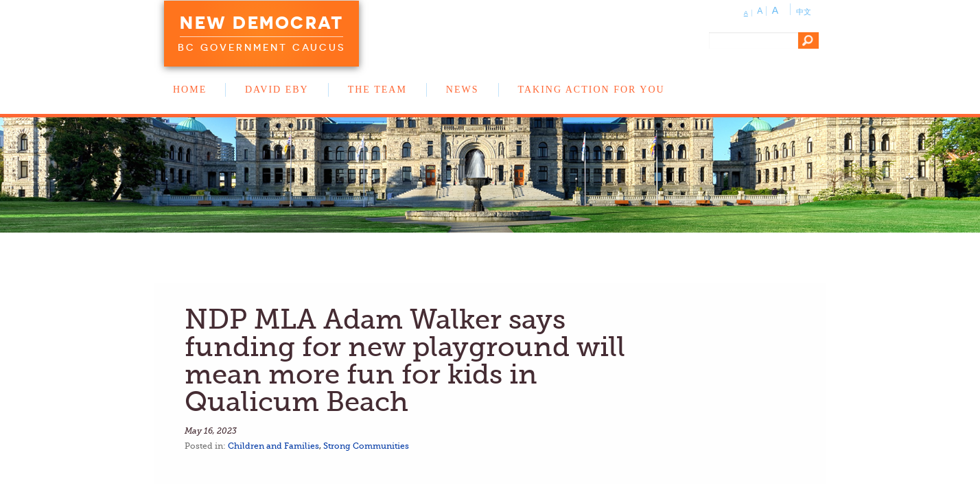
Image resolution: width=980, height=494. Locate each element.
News (463, 90)
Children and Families (273, 446)
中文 (804, 12)
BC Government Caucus (261, 47)
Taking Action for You (592, 90)
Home (190, 90)
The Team (377, 90)
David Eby (277, 90)
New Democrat (261, 23)
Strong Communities (366, 446)
